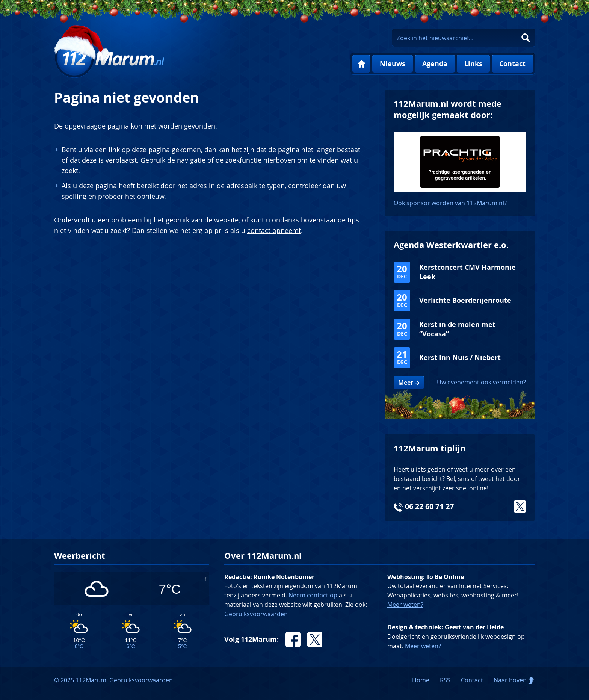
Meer (406, 383)
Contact (512, 64)
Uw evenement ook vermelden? (481, 382)
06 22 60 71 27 (429, 506)
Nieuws (393, 64)
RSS (445, 680)
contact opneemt (274, 230)
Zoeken (526, 38)
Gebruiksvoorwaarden (256, 614)
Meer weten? (405, 605)
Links (473, 64)
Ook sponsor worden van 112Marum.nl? (450, 203)
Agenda (435, 64)
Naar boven (510, 680)
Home (361, 64)
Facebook (293, 640)
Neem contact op (313, 595)
